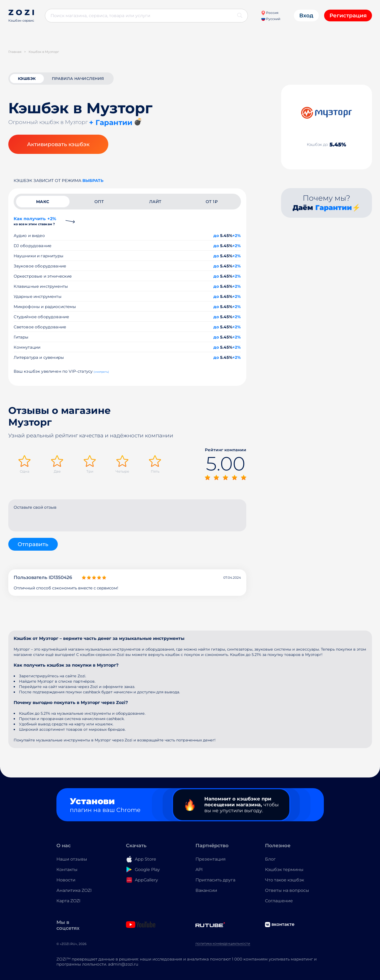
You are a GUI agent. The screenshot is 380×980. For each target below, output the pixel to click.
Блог (270, 859)
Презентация (211, 859)
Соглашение (279, 901)
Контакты (67, 870)
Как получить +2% (35, 221)
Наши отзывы (72, 859)
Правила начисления (78, 79)
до (216, 236)
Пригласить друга (215, 880)
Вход (306, 15)
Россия (270, 13)
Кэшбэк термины (284, 870)
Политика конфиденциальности (223, 944)
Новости (66, 880)
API (199, 870)
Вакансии (206, 890)
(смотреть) (101, 372)
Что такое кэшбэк (285, 880)
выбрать (93, 180)
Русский (271, 19)
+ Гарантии (111, 122)
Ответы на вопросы (287, 890)
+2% (237, 236)
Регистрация (348, 15)
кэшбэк (27, 79)
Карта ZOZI (68, 901)
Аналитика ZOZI (74, 890)
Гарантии (334, 208)
